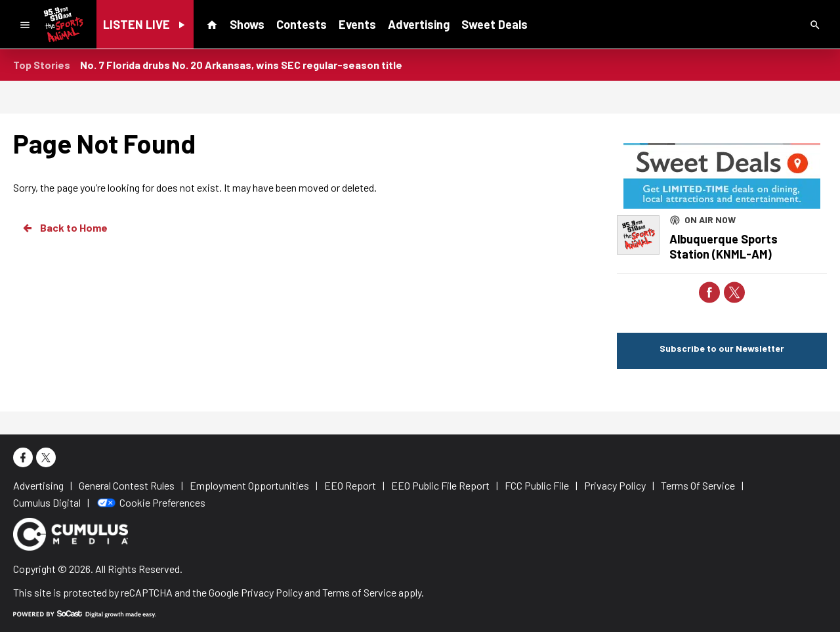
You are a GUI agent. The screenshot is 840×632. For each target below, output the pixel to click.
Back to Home (64, 228)
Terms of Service (359, 592)
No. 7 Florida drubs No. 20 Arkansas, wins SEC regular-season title (241, 65)
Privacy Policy (272, 592)
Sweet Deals (494, 24)
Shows (247, 24)
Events (357, 24)
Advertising (419, 24)
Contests (302, 24)
